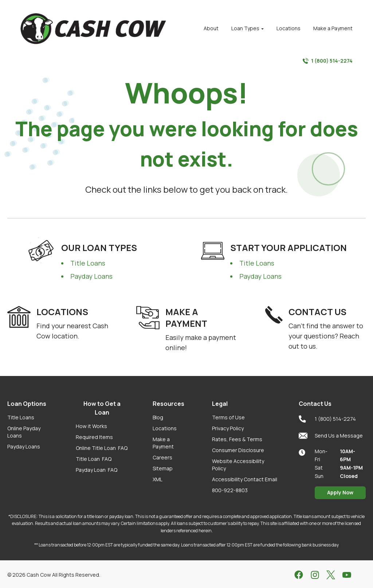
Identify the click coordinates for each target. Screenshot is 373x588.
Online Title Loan (102, 448)
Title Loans (88, 263)
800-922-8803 (230, 490)
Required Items (94, 437)
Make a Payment (163, 443)
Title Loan (94, 459)
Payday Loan (97, 470)
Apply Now (340, 492)
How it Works (91, 426)
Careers (162, 457)
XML (158, 479)
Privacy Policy (228, 428)
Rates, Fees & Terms (237, 439)
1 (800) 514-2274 (328, 61)
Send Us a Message (331, 436)
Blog (158, 417)
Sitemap (163, 468)
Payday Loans (91, 276)
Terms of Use (228, 417)
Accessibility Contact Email (245, 479)
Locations (165, 428)
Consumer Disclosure (238, 450)
